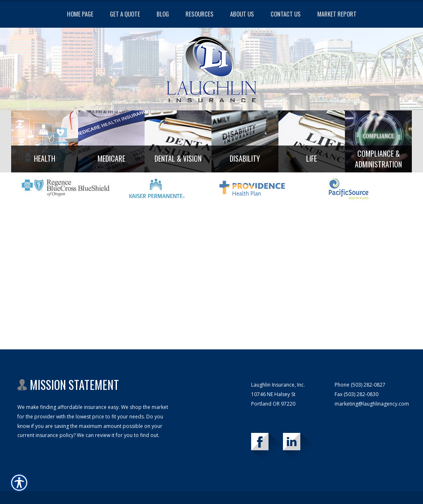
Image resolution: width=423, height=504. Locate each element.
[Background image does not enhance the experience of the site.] (45, 141)
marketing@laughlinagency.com (372, 404)
